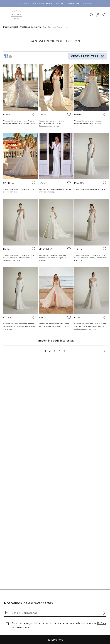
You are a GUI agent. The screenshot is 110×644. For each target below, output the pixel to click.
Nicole (60, 3)
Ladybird (88, 3)
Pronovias (23, 3)
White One (73, 3)
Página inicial (10, 27)
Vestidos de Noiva (30, 27)
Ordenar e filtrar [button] (85, 56)
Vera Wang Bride (42, 3)
